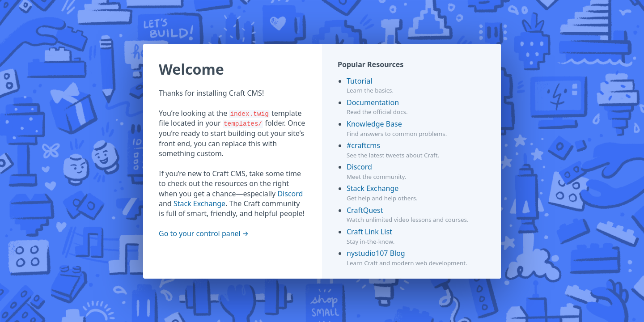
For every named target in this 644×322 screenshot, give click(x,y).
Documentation (373, 102)
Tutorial (359, 81)
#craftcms (363, 145)
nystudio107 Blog (376, 253)
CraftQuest (365, 210)
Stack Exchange (199, 203)
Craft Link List (369, 232)
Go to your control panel (200, 233)
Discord (290, 194)
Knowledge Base (374, 124)
